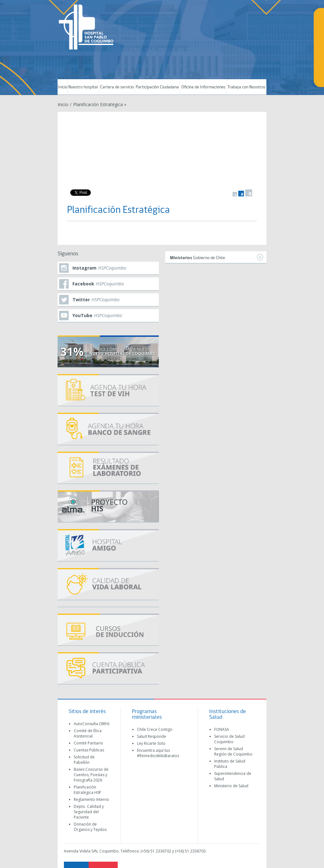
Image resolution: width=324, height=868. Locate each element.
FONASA (222, 729)
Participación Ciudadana (157, 87)
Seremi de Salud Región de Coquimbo (233, 751)
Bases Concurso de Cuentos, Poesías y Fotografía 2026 (91, 775)
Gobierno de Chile (217, 257)
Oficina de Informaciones (203, 87)
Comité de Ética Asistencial (88, 733)
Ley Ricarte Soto (151, 743)
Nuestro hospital (83, 87)
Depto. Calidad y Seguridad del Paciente (89, 812)
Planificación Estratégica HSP (87, 790)
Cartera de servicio (117, 87)
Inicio (63, 87)
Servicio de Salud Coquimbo (229, 739)
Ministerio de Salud (231, 786)
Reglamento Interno (91, 799)
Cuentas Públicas (89, 750)
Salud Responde (152, 736)
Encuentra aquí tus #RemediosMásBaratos (158, 753)
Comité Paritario (88, 743)
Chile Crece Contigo (155, 729)
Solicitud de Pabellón (84, 760)
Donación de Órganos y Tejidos (90, 827)
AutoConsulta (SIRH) (91, 724)
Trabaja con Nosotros (246, 87)
